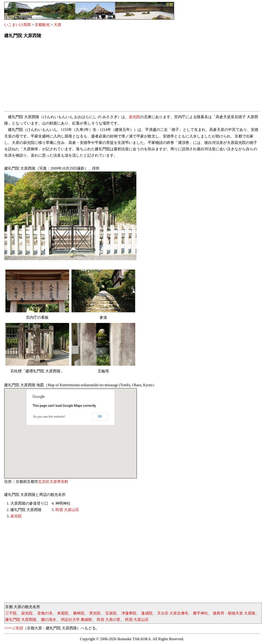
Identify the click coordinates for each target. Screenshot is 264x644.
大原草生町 (59, 482)
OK (100, 416)
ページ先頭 (14, 628)
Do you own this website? (49, 417)
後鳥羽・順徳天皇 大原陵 (234, 613)
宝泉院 (111, 613)
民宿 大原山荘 (67, 510)
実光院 (95, 613)
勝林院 (79, 613)
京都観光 (42, 25)
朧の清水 (49, 620)
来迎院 (63, 613)
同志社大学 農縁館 (76, 620)
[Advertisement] (132, 76)
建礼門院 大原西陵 (21, 620)
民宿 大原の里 (109, 620)
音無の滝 (45, 613)
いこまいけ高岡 (17, 25)
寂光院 (134, 117)
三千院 (11, 613)
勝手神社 (201, 613)
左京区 (44, 482)
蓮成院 (147, 613)
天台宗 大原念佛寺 (173, 613)
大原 (58, 25)
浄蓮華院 (129, 613)
